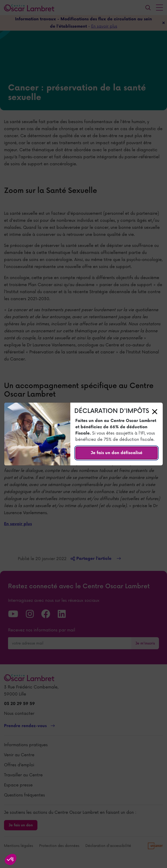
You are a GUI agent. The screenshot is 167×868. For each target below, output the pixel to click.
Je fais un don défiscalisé (117, 453)
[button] (11, 859)
